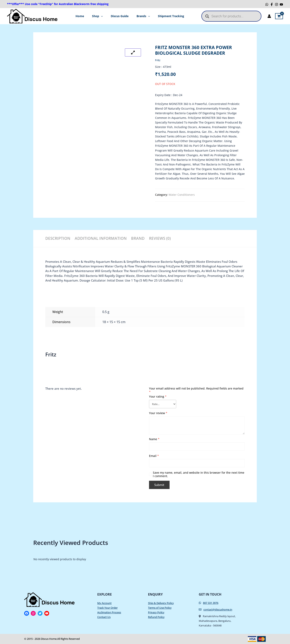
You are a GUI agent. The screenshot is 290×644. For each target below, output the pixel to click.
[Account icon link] (269, 16)
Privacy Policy (156, 612)
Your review (158, 414)
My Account (104, 603)
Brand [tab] (140, 238)
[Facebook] (272, 4)
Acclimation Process (109, 612)
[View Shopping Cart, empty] (279, 16)
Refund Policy (156, 617)
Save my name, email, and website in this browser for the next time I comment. (199, 475)
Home (84, 16)
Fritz (158, 60)
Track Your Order (107, 608)
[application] (103, 16)
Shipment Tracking (167, 16)
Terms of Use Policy (160, 608)
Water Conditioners (182, 195)
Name (154, 440)
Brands (141, 16)
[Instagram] (277, 4)
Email (154, 456)
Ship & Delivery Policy (161, 603)
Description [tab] (57, 238)
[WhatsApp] (267, 4)
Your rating (158, 396)
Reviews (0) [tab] (165, 238)
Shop (99, 16)
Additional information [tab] (101, 238)
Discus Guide (120, 16)
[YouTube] (281, 4)
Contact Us (104, 617)
